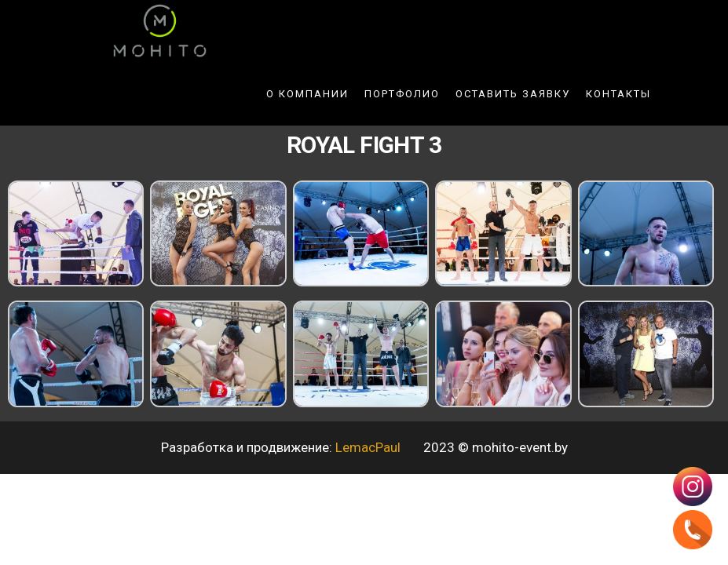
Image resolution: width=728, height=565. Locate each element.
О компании (307, 94)
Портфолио (402, 94)
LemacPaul (369, 447)
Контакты (618, 94)
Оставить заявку (513, 94)
